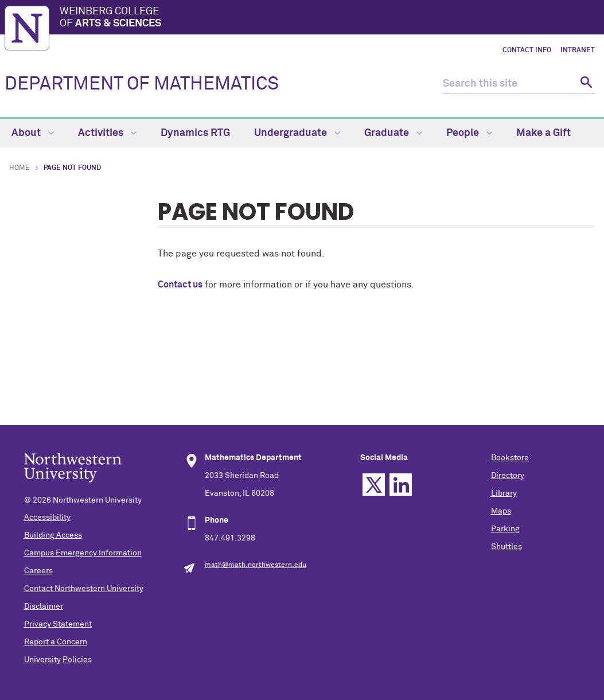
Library (504, 493)
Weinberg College (330, 18)
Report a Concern (56, 642)
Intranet (578, 50)
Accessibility (47, 518)
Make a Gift (543, 133)
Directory (508, 476)
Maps (501, 511)
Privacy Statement (58, 624)
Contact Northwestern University (84, 589)
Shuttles (506, 547)
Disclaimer (44, 606)
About (33, 133)
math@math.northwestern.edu (256, 565)
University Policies (58, 660)
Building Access (53, 535)
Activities (107, 133)
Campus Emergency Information (83, 553)
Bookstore (510, 458)
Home (20, 168)
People (469, 133)
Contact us (180, 285)
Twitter (374, 485)
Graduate (393, 133)
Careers (38, 571)
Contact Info (527, 50)
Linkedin (401, 485)
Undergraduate (297, 133)
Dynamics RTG (195, 133)
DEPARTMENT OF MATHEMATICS (142, 84)
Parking (505, 529)
